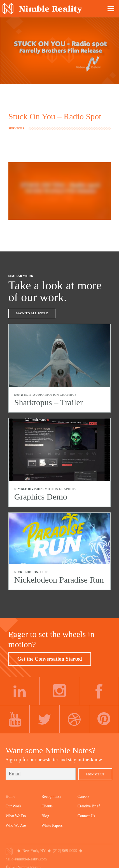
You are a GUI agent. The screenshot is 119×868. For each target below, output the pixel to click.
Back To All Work (32, 313)
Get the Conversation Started (50, 659)
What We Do (16, 816)
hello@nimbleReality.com (26, 859)
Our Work (13, 806)
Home (10, 797)
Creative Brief (89, 806)
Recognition (51, 797)
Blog (45, 816)
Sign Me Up (95, 774)
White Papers (52, 825)
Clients (47, 806)
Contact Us (86, 816)
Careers (84, 797)
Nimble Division (42, 9)
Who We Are (16, 825)
